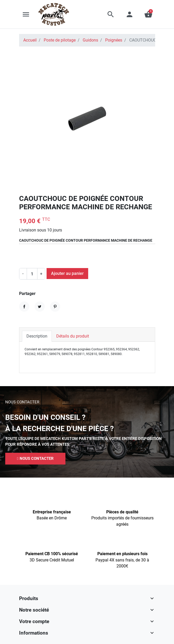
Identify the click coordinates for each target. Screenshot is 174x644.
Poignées (114, 40)
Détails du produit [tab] (73, 336)
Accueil (30, 40)
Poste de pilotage (60, 40)
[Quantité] (32, 274)
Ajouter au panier (67, 273)
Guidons (90, 40)
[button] (111, 14)
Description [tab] (37, 336)
